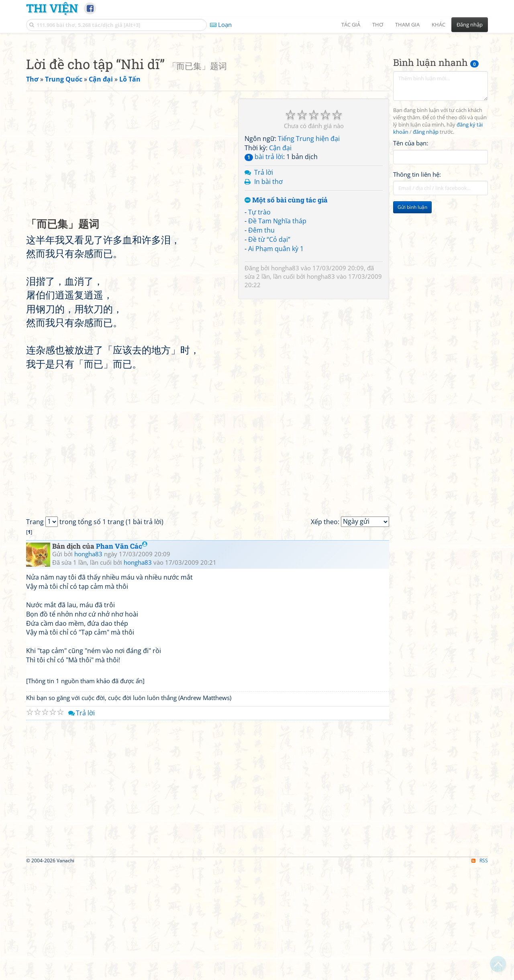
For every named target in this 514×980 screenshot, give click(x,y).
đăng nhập (426, 244)
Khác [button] (439, 24)
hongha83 (285, 380)
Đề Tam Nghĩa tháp (277, 333)
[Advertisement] (257, 94)
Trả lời (264, 285)
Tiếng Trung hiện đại (309, 251)
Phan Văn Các (122, 658)
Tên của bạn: (411, 255)
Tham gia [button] (407, 24)
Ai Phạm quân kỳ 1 (276, 361)
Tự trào (259, 325)
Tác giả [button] (351, 24)
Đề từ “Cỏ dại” (269, 352)
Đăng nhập (470, 24)
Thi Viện (52, 8)
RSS (480, 973)
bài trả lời (264, 269)
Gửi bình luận (412, 320)
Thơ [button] (378, 24)
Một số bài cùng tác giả (286, 313)
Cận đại (280, 260)
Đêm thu (261, 343)
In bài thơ (268, 294)
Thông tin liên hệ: (417, 287)
